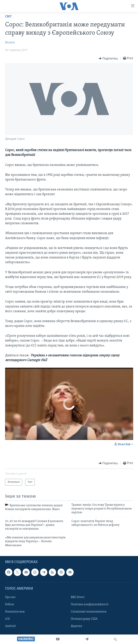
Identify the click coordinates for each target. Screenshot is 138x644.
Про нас (10, 597)
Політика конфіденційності (90, 604)
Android (10, 626)
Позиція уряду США (84, 619)
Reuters (10, 43)
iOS (7, 619)
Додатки (76, 626)
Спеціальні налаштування (89, 612)
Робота (10, 604)
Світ (8, 17)
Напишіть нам (15, 612)
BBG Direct (78, 597)
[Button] (108, 59)
